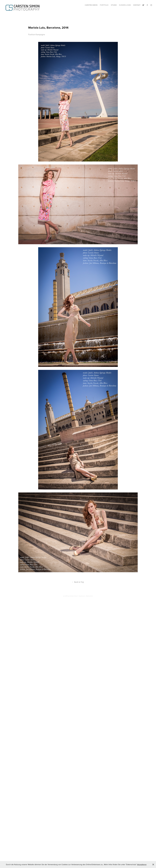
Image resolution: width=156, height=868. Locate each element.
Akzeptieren (142, 864)
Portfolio (104, 5)
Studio (114, 5)
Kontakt (137, 5)
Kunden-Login (125, 5)
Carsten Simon (91, 5)
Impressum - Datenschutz (86, 596)
